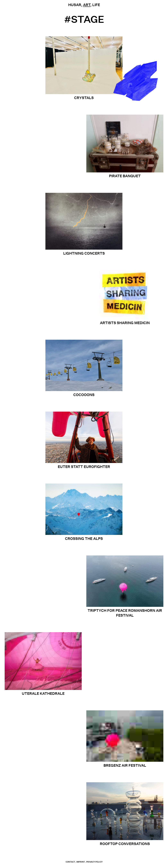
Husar (75, 5)
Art (87, 5)
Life (96, 5)
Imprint (81, 862)
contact (70, 862)
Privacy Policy (94, 862)
